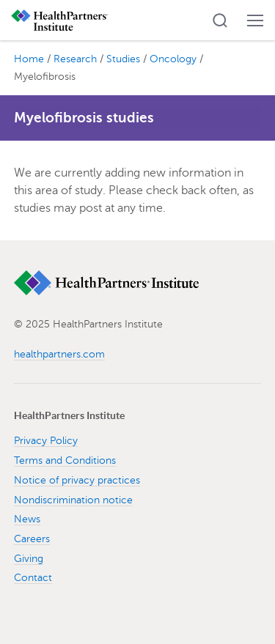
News (27, 519)
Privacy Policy (46, 441)
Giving (29, 559)
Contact (33, 578)
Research (75, 59)
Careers (32, 539)
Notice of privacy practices (77, 480)
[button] (220, 21)
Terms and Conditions (65, 460)
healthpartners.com (59, 354)
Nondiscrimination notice (73, 500)
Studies (123, 59)
